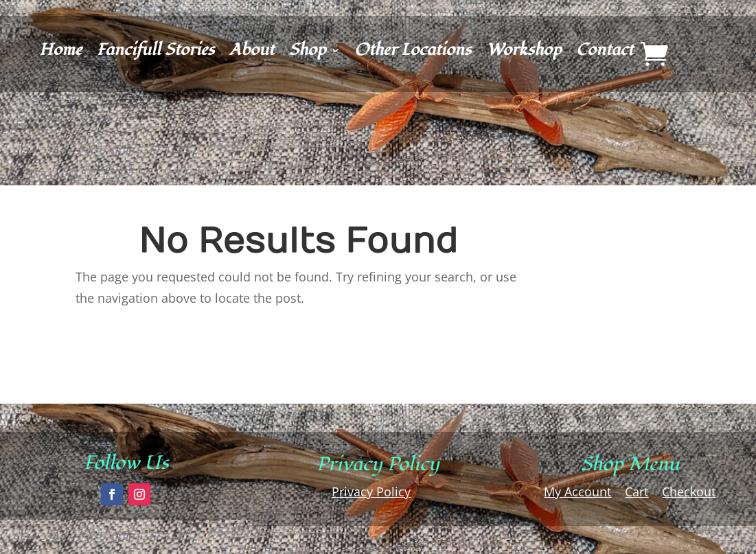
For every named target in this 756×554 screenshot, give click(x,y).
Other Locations (413, 53)
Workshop (524, 53)
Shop (307, 53)
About (252, 53)
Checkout (689, 492)
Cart (637, 492)
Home (60, 53)
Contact (605, 53)
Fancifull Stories (156, 53)
